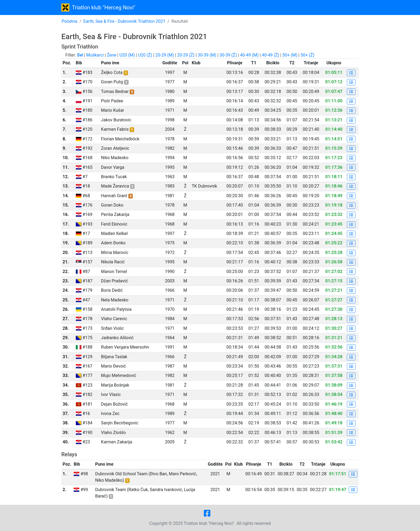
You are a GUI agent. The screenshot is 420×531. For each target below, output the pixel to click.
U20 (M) (127, 55)
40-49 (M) (249, 55)
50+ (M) (290, 55)
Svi (80, 55)
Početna (70, 21)
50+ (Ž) (307, 55)
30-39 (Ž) (228, 55)
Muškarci (95, 55)
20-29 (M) (165, 55)
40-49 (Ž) (270, 55)
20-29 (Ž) (186, 55)
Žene (112, 55)
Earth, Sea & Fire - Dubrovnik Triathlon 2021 (124, 21)
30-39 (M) (207, 55)
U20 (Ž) (145, 55)
